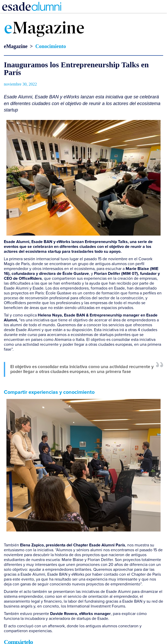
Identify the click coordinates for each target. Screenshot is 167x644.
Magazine (44, 29)
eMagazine (16, 46)
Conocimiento (51, 46)
